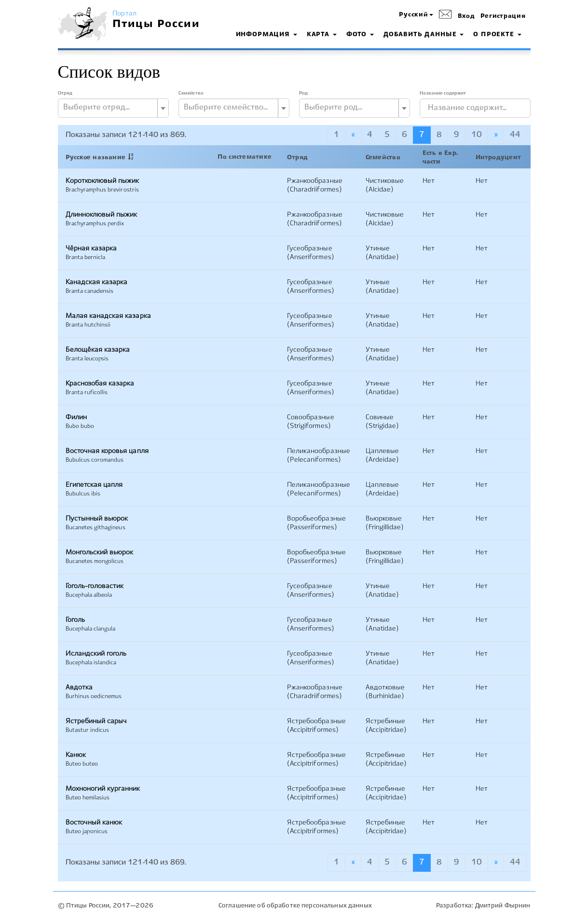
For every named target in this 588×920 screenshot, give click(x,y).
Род (303, 93)
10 (477, 135)
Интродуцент (499, 158)
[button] (416, 15)
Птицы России (156, 24)
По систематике (245, 157)
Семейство (191, 93)
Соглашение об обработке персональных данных (295, 906)
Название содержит (443, 93)
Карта (322, 35)
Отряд (65, 93)
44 (515, 135)
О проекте (497, 35)
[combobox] (113, 108)
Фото (360, 35)
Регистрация (503, 16)
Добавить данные (424, 35)
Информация (267, 35)
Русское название (96, 158)
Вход (466, 16)
